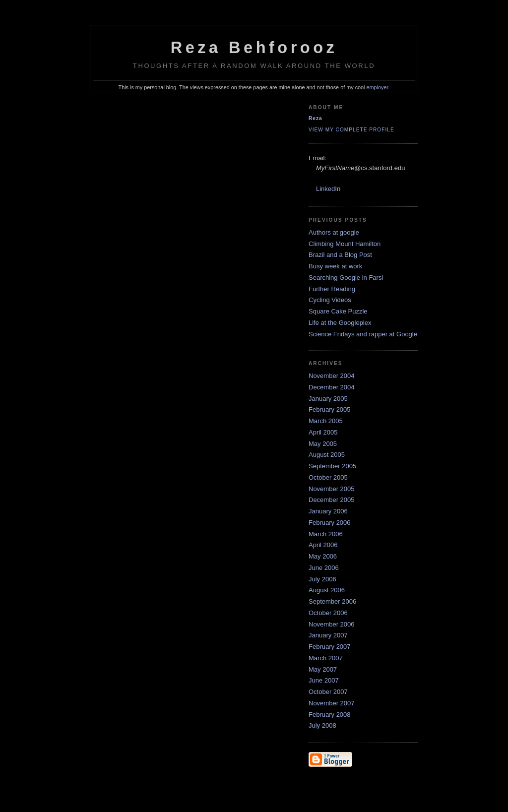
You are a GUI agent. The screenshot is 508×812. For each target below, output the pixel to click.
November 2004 (332, 376)
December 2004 (332, 387)
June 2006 (324, 568)
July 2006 (322, 579)
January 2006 (328, 511)
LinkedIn (328, 189)
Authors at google (334, 232)
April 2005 (323, 432)
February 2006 (330, 523)
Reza (316, 118)
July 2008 (322, 725)
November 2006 (332, 624)
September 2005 (332, 466)
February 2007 (330, 647)
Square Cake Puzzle (338, 311)
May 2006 (323, 556)
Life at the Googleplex (340, 323)
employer (378, 87)
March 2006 (326, 534)
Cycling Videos (330, 300)
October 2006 (328, 613)
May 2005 (323, 444)
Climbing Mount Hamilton (345, 244)
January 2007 (328, 635)
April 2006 (323, 545)
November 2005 (332, 489)
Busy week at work (335, 266)
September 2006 (332, 601)
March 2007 (326, 658)
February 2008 (330, 715)
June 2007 (324, 680)
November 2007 (332, 703)
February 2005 (330, 409)
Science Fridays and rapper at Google (363, 334)
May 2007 (323, 669)
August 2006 (327, 590)
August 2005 (327, 455)
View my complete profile (351, 130)
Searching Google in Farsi (346, 278)
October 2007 (328, 692)
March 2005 (326, 421)
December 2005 (332, 500)
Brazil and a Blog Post (340, 255)
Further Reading (332, 289)
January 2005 (328, 399)
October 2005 (328, 477)
